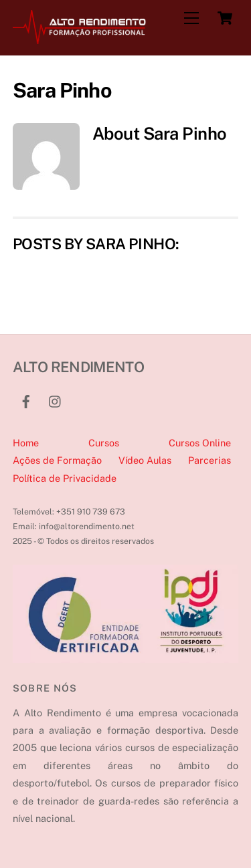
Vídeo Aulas (145, 460)
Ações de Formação (57, 460)
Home (26, 443)
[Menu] (191, 18)
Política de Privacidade (65, 478)
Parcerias (210, 460)
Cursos (104, 443)
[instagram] (56, 400)
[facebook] (26, 400)
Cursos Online (200, 443)
